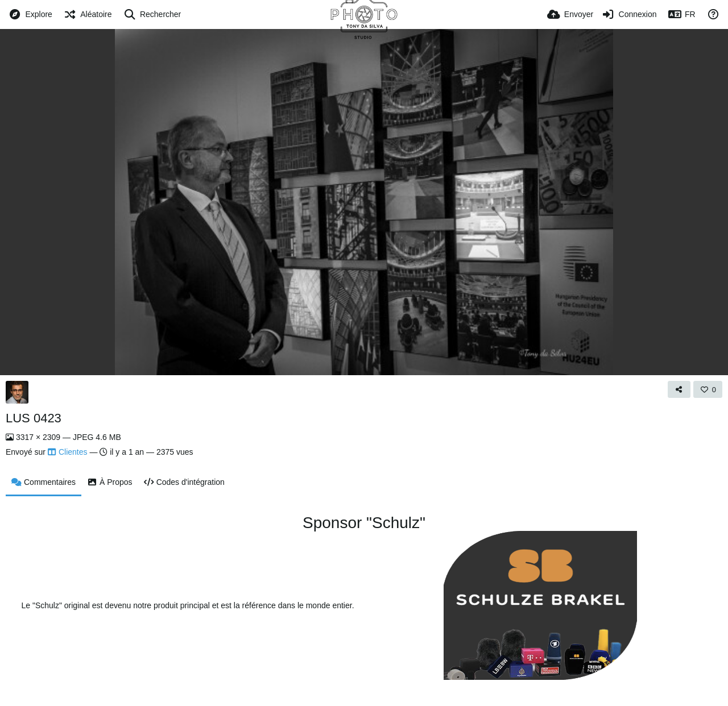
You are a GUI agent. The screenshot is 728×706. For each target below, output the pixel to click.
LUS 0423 (34, 418)
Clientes (68, 452)
